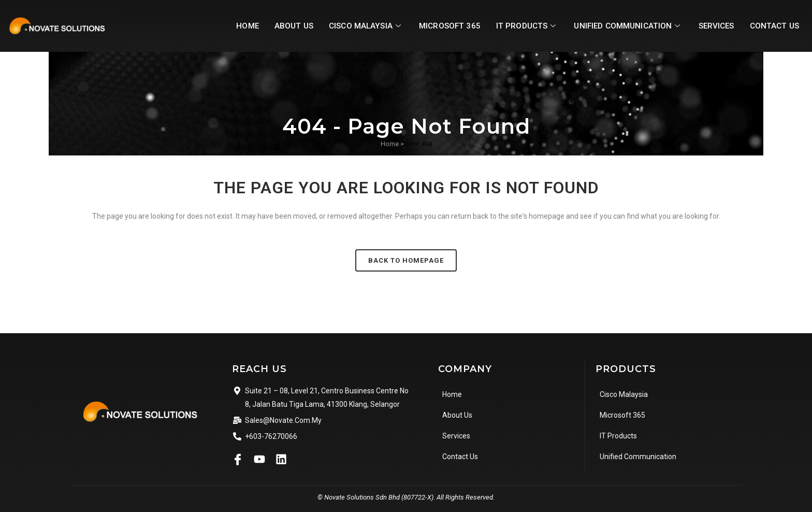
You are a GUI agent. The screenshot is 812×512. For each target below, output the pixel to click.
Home (226, 26)
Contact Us (773, 26)
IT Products (516, 26)
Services (712, 26)
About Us (274, 26)
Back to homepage (406, 260)
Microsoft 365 (436, 26)
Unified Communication (620, 26)
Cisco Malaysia (349, 26)
